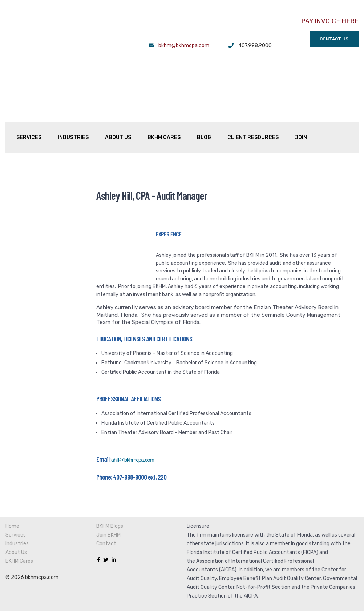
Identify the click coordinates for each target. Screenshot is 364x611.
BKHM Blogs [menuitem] (110, 493)
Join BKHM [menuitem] (108, 501)
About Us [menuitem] (118, 96)
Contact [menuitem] (106, 510)
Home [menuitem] (12, 493)
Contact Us (334, 39)
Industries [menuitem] (73, 96)
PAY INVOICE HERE (330, 21)
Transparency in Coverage (217, 580)
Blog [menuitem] (204, 96)
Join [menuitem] (301, 96)
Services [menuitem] (29, 96)
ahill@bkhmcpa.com (133, 426)
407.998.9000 (255, 46)
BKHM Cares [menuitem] (164, 96)
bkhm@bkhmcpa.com (184, 46)
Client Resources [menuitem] (253, 96)
